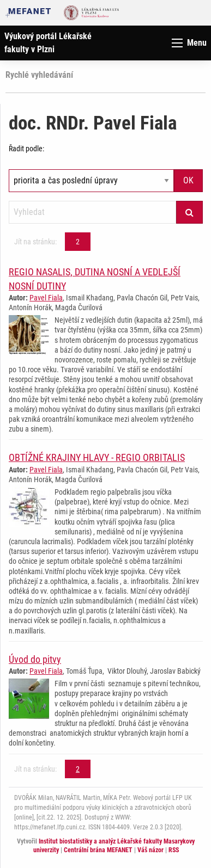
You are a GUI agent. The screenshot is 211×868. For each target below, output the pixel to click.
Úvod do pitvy (35, 659)
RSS (174, 850)
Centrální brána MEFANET (98, 850)
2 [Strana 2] (78, 242)
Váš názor (150, 850)
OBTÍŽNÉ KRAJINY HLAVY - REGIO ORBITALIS (97, 457)
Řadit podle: (26, 149)
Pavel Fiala (46, 298)
